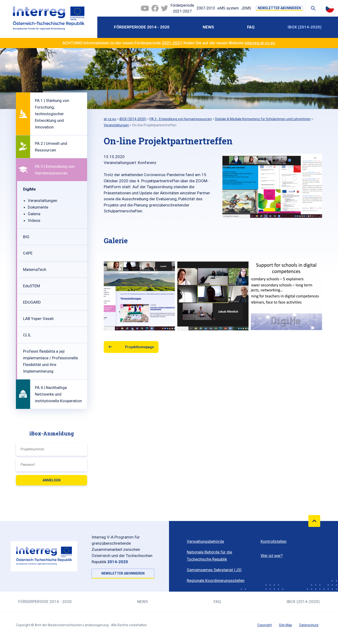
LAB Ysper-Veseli (38, 319)
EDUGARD (32, 302)
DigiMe (29, 189)
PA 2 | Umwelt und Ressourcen (51, 147)
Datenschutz (309, 625)
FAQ (251, 27)
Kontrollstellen (274, 541)
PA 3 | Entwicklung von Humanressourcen (55, 170)
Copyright (265, 625)
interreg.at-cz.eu (260, 43)
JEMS (246, 8)
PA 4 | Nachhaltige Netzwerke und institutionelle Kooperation (58, 394)
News (208, 27)
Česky (330, 8)
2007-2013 (206, 8)
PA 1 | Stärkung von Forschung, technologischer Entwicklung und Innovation (52, 114)
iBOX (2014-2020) (305, 27)
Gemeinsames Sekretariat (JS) (214, 570)
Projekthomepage (139, 347)
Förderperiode (182, 9)
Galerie (34, 214)
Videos (34, 220)
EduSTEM (31, 286)
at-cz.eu (110, 119)
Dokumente (38, 207)
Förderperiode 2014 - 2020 (142, 27)
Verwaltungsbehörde (205, 541)
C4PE (28, 253)
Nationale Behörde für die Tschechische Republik (209, 556)
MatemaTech (35, 269)
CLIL (27, 335)
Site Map (286, 625)
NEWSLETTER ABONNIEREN (279, 8)
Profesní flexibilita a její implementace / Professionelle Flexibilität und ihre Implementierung (50, 361)
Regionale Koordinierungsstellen (216, 580)
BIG (26, 237)
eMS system (228, 8)
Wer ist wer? (272, 556)
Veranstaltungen (42, 201)
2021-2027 (172, 43)
